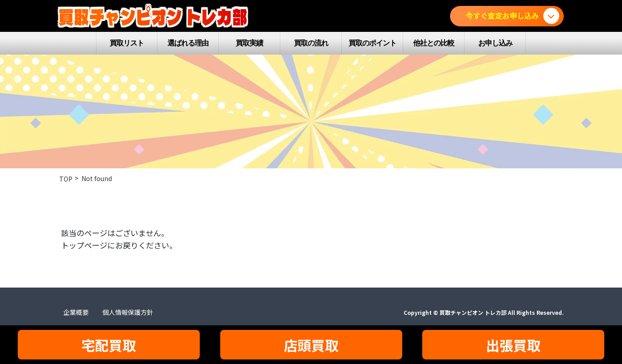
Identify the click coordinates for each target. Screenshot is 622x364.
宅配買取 (109, 345)
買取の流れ (311, 43)
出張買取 (513, 345)
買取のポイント (372, 43)
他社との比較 (434, 43)
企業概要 (76, 312)
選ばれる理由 (188, 43)
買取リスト (127, 43)
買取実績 (249, 43)
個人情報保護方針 (128, 312)
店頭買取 (311, 345)
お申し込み (495, 43)
